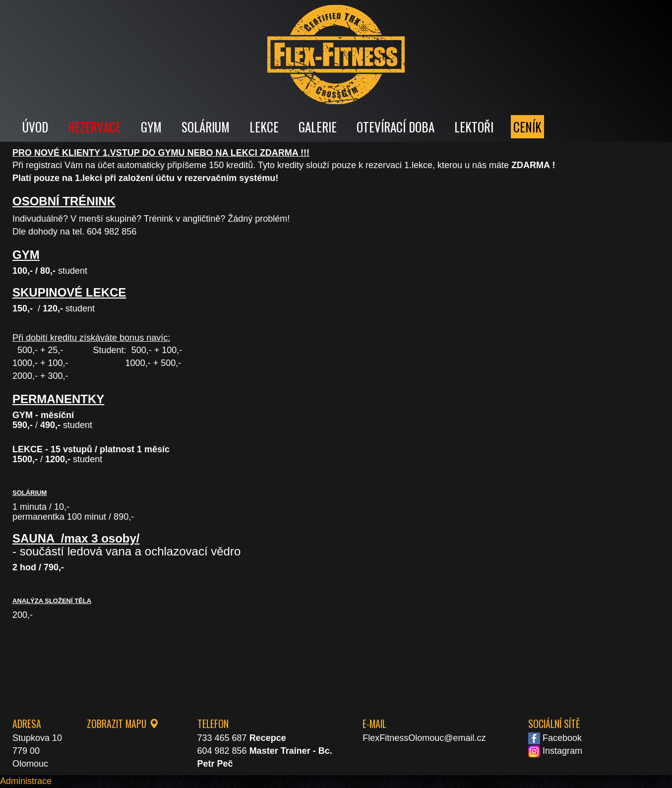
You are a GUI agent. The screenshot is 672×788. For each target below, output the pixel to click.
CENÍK (527, 127)
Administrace (26, 781)
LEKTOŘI (474, 127)
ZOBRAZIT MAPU (123, 724)
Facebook (555, 738)
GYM (151, 127)
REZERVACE (94, 127)
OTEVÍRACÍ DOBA (396, 127)
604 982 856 (222, 751)
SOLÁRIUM (206, 127)
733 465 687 (222, 738)
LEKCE (264, 127)
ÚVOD (35, 127)
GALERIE (318, 127)
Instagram (555, 751)
